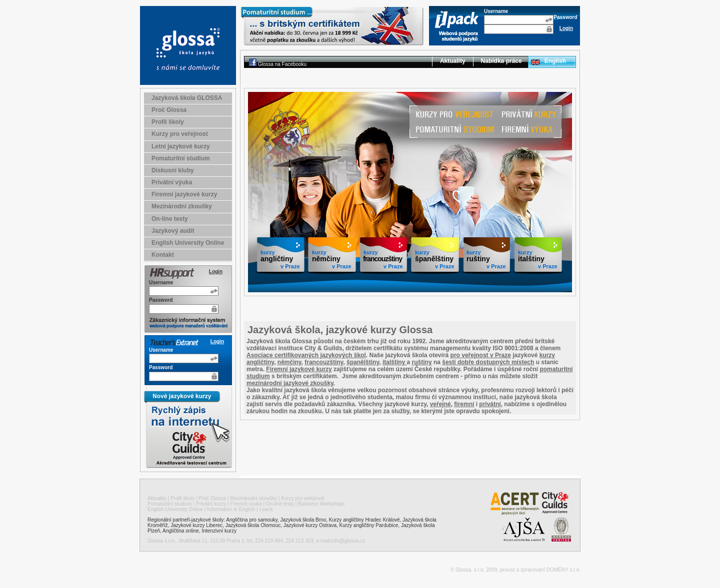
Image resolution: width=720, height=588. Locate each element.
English (555, 61)
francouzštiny (324, 362)
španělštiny (363, 362)
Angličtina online (181, 531)
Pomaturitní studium (181, 158)
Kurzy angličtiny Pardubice (369, 525)
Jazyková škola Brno (303, 520)
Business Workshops (321, 504)
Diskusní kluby (173, 170)
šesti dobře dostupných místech (488, 362)
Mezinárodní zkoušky (182, 206)
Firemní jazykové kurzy (184, 194)
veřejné (440, 404)
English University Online (188, 243)
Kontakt (163, 255)
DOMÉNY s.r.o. (563, 570)
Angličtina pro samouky (252, 520)
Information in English (231, 509)
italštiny (395, 362)
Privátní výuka (172, 182)
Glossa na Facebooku (282, 64)
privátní (490, 404)
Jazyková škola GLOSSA (187, 98)
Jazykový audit (173, 231)
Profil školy (168, 122)
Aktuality (453, 61)
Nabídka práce (501, 61)
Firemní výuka (246, 504)
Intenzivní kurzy (219, 531)
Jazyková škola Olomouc (253, 525)
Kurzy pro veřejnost (180, 134)
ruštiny (422, 362)
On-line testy (170, 219)
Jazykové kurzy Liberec (196, 525)
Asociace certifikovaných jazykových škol (306, 355)
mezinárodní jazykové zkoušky (290, 383)
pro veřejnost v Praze (481, 355)
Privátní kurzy (211, 504)
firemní (464, 404)
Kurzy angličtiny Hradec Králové (364, 520)
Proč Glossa (169, 110)
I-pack (266, 509)
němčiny (289, 362)
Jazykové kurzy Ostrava (310, 525)
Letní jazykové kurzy (181, 146)
